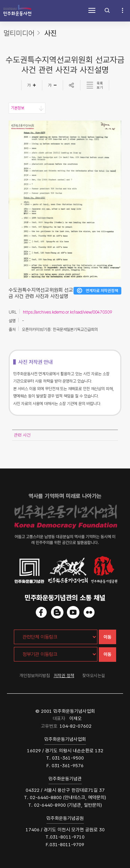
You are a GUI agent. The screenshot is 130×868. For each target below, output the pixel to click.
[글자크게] (32, 85)
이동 (107, 637)
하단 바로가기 (0, 0)
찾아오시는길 (94, 676)
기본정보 (17, 108)
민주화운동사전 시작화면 (17, 10)
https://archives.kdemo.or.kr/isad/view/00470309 (67, 312)
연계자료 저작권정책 (102, 291)
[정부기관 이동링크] (56, 654)
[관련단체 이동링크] (56, 637)
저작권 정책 (64, 676)
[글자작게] (53, 85)
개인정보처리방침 (35, 676)
